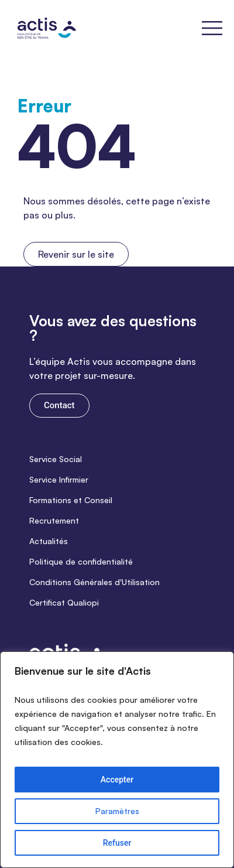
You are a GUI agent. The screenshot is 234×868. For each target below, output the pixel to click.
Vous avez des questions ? (113, 328)
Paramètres (117, 811)
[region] (117, 760)
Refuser (117, 843)
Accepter (117, 780)
